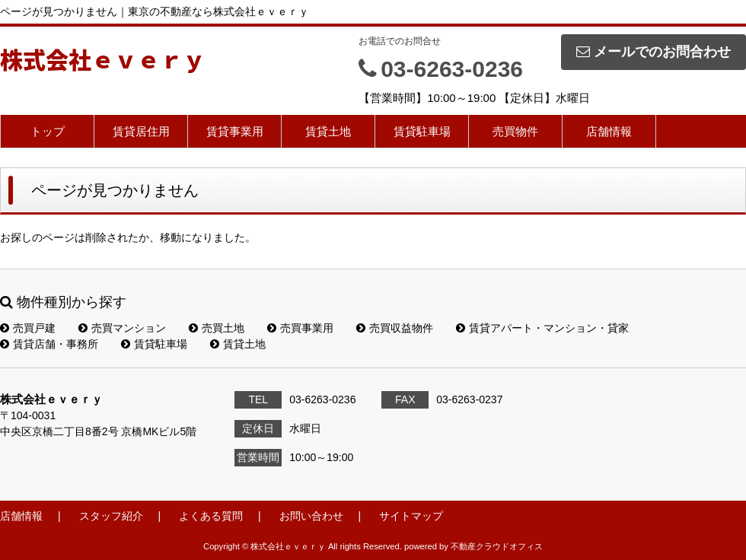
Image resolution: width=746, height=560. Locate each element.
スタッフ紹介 (111, 516)
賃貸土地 (328, 131)
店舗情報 (609, 131)
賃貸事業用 (235, 131)
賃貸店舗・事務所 (49, 344)
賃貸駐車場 (422, 131)
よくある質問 (211, 516)
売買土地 (217, 328)
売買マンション (122, 328)
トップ (48, 131)
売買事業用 (300, 328)
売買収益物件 (395, 328)
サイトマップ (411, 516)
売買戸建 (28, 328)
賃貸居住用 (141, 131)
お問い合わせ (311, 516)
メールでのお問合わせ (654, 52)
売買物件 (515, 131)
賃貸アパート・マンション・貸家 (542, 328)
